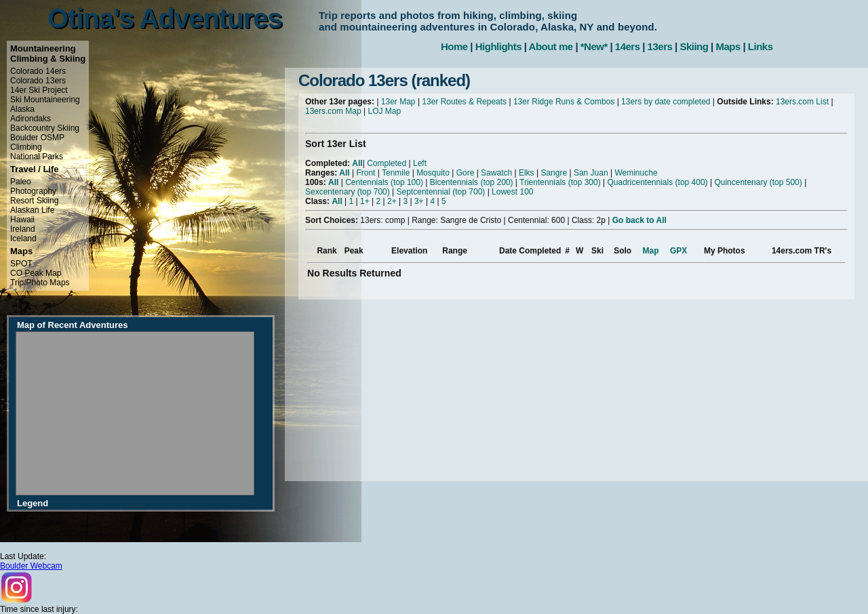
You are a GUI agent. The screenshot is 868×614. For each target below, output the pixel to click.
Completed (387, 163)
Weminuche (636, 173)
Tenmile (396, 173)
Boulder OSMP (37, 138)
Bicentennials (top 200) (472, 182)
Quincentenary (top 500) (758, 182)
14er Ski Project (39, 90)
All (357, 163)
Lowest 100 (512, 192)
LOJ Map (385, 111)
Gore (466, 173)
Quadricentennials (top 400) (657, 182)
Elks (527, 173)
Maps (728, 46)
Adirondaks (31, 119)
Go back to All (639, 220)
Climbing (26, 147)
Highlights (498, 46)
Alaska (22, 109)
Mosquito (433, 173)
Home (454, 46)
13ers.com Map (333, 111)
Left (420, 163)
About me (551, 46)
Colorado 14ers (38, 71)
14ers (628, 46)
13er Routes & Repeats (464, 102)
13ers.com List (802, 102)
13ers (660, 46)
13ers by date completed (666, 102)
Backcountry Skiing (45, 128)
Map (651, 251)
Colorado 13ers (38, 81)
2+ (392, 201)
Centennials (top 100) (384, 182)
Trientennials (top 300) (560, 182)
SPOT (21, 264)
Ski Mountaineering (45, 100)
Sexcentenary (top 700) (348, 192)
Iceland (23, 239)
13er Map (398, 102)
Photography (33, 191)
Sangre (554, 173)
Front (366, 173)
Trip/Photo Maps (40, 283)
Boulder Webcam (31, 566)
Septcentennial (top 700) (441, 192)
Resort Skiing (34, 201)
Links (761, 46)
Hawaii (22, 220)
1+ (365, 201)
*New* (594, 46)
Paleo (21, 182)
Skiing (694, 46)
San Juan (591, 173)
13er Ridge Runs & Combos (564, 102)
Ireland (23, 229)
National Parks (37, 157)
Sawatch (496, 173)
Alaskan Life (32, 210)
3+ (419, 201)
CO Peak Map (36, 273)
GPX (678, 251)
